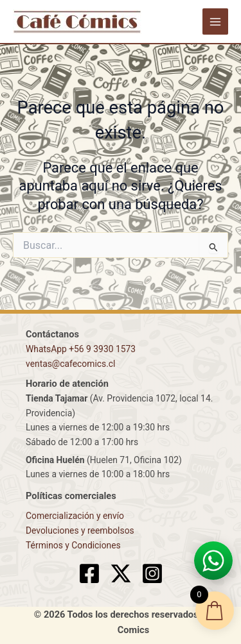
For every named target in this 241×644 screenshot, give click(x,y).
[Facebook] (89, 573)
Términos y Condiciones (73, 545)
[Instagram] (152, 573)
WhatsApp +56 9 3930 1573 (81, 349)
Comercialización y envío (75, 516)
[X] (121, 573)
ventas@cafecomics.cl (70, 364)
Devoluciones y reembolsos (80, 530)
